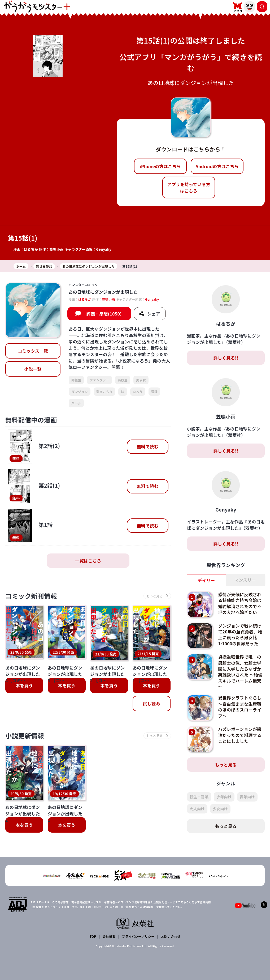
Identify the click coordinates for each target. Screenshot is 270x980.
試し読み (151, 704)
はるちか (31, 249)
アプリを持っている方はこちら (189, 188)
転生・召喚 (199, 797)
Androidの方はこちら (217, 166)
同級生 (76, 380)
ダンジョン (80, 392)
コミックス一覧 (33, 351)
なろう (138, 392)
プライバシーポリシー (138, 936)
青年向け (247, 797)
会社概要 (109, 936)
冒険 (154, 392)
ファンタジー (99, 380)
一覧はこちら (88, 561)
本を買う (24, 685)
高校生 (123, 380)
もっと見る (226, 765)
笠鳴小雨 (56, 249)
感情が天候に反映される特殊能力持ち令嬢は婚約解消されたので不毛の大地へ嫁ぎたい (240, 603)
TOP (93, 936)
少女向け (220, 809)
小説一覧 (33, 369)
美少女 (141, 380)
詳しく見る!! (226, 358)
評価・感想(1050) (104, 314)
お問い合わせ (171, 936)
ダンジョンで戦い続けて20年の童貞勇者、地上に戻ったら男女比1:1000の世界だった (240, 635)
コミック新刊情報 (31, 596)
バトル (76, 403)
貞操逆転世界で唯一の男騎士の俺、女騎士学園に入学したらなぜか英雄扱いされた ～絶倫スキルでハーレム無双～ (240, 672)
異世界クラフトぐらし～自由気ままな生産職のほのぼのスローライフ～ (240, 707)
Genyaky (104, 249)
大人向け (197, 809)
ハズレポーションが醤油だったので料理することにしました (240, 735)
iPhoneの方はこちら (160, 166)
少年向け (224, 797)
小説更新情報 (25, 736)
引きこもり (104, 392)
